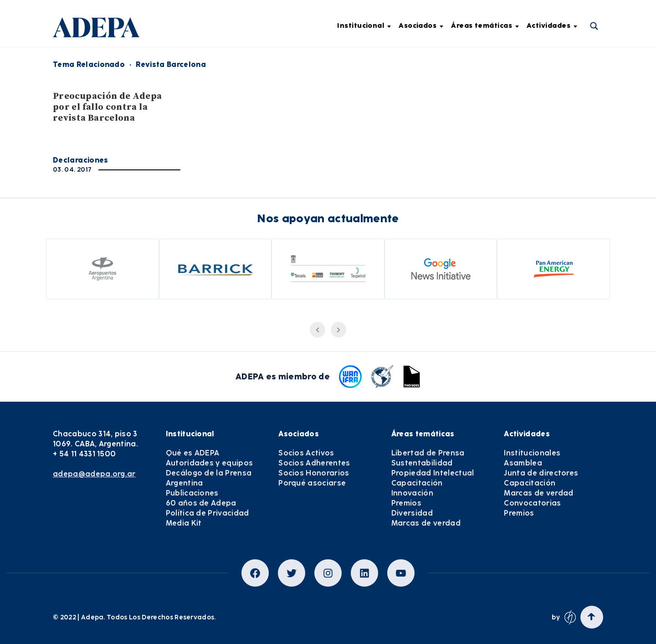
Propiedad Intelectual (433, 473)
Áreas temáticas (485, 26)
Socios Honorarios (314, 473)
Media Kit (184, 523)
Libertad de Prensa (428, 453)
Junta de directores (541, 473)
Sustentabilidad (422, 463)
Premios (406, 503)
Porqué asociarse (312, 483)
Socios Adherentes (314, 463)
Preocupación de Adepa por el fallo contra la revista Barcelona (108, 107)
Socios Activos (306, 453)
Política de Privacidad (208, 513)
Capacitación (417, 483)
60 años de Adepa (201, 503)
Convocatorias (532, 503)
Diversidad (412, 513)
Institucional (364, 26)
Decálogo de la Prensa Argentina (209, 478)
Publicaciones (192, 493)
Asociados (421, 26)
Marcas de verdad (426, 523)
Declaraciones (81, 160)
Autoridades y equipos (210, 463)
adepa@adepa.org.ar (94, 474)
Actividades (552, 26)
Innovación (412, 493)
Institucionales (532, 453)
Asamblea (523, 463)
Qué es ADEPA (193, 453)
